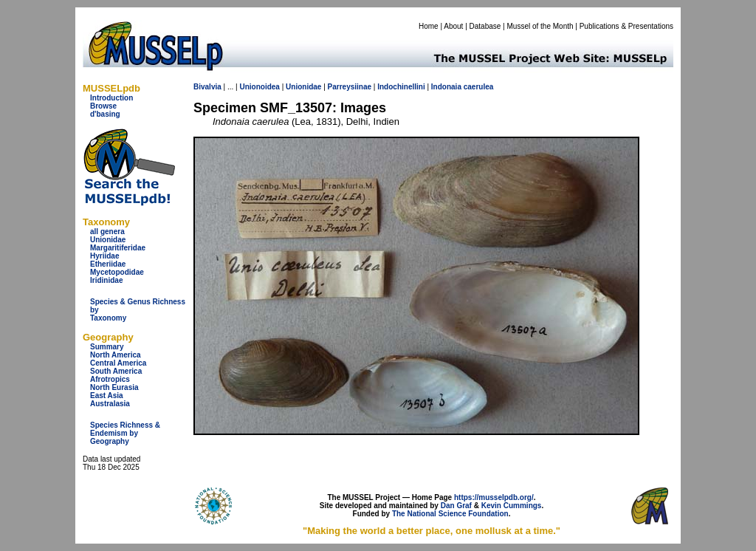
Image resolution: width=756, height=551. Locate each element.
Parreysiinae (350, 87)
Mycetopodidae (117, 272)
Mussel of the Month (540, 26)
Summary (107, 347)
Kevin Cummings (512, 506)
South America (116, 371)
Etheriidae (108, 264)
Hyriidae (104, 256)
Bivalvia (207, 87)
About (453, 26)
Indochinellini (401, 87)
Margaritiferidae (118, 248)
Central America (118, 363)
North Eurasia (114, 387)
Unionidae (108, 240)
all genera (107, 232)
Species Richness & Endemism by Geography (125, 433)
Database (485, 26)
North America (116, 355)
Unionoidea (259, 87)
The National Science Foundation (450, 514)
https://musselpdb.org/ (494, 497)
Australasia (110, 404)
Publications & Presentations (626, 26)
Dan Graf (456, 506)
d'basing (105, 114)
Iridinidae (106, 280)
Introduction (111, 98)
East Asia (107, 396)
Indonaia (446, 87)
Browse (103, 106)
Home (429, 26)
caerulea (479, 87)
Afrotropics (110, 379)
